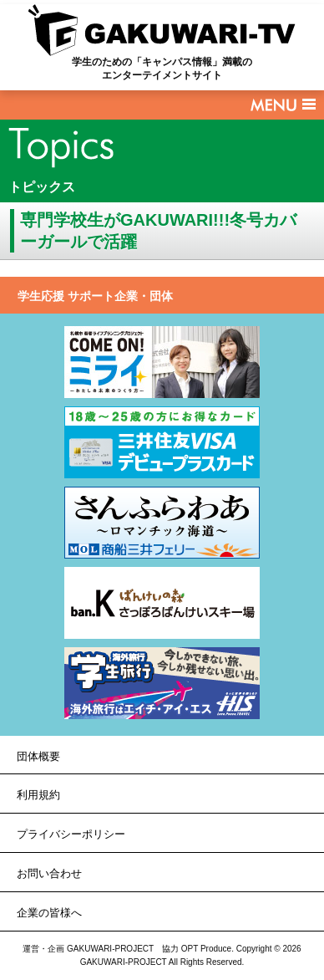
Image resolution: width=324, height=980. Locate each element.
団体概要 (38, 756)
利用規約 (38, 795)
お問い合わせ (49, 873)
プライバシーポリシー (71, 834)
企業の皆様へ (49, 913)
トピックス (42, 187)
